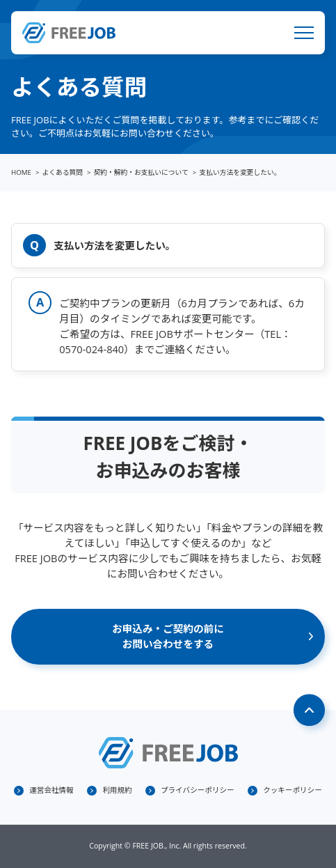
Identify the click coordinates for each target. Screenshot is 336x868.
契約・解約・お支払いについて (141, 172)
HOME (21, 172)
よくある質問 (63, 172)
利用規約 (117, 790)
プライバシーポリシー (198, 790)
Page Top (310, 710)
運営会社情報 (51, 790)
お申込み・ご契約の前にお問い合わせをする (168, 636)
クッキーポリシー (293, 790)
